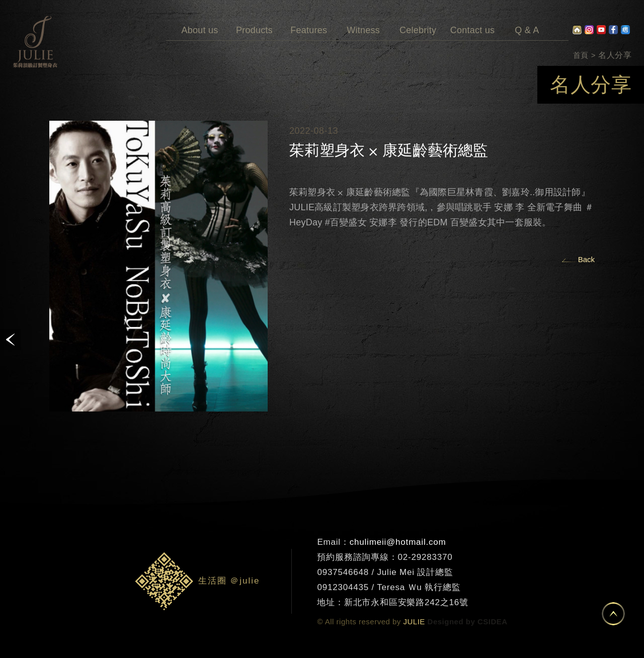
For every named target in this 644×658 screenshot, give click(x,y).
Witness (363, 18)
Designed (446, 622)
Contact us (472, 18)
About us (200, 18)
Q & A (527, 18)
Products (254, 18)
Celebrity (418, 18)
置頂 (613, 614)
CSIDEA (493, 622)
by (471, 622)
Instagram (589, 30)
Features (309, 18)
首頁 (581, 55)
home (577, 30)
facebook (613, 30)
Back (586, 259)
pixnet (625, 30)
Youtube (601, 30)
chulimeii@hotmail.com (398, 542)
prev (11, 340)
